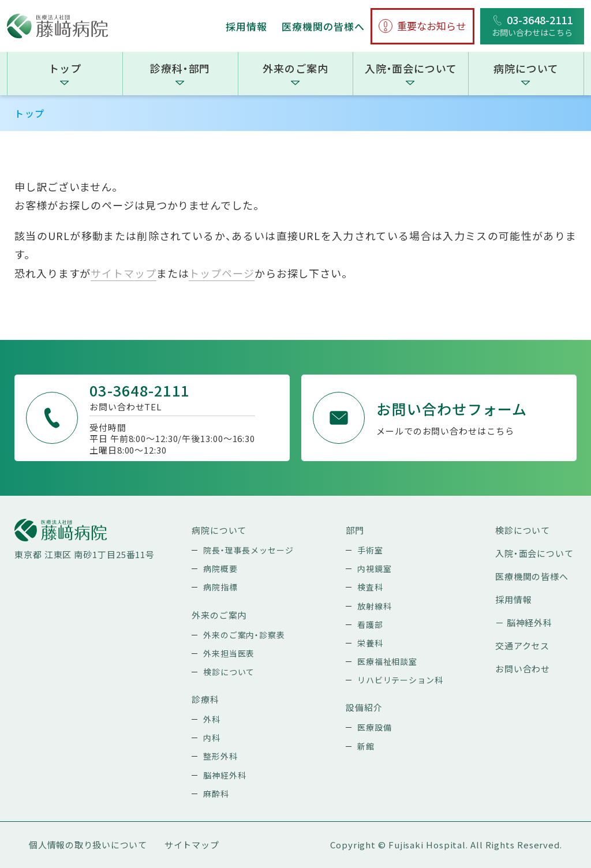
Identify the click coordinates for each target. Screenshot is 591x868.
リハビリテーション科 (400, 680)
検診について (229, 672)
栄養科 (370, 643)
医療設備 (375, 727)
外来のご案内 (295, 68)
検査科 (370, 587)
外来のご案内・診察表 (244, 635)
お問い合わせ (523, 669)
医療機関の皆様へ (323, 26)
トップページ (221, 273)
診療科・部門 (180, 68)
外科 (212, 719)
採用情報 (246, 26)
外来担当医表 (229, 653)
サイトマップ (123, 273)
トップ (65, 68)
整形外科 (220, 756)
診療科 (205, 699)
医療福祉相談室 (387, 661)
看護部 (370, 624)
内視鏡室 (375, 568)
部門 (355, 530)
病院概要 (220, 568)
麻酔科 (216, 794)
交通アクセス (522, 646)
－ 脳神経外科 (524, 622)
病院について (526, 68)
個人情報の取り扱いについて (88, 845)
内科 (212, 738)
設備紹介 (364, 707)
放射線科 (375, 606)
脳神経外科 (225, 775)
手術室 (370, 550)
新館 (366, 746)
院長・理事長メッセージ (248, 550)
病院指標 (220, 587)
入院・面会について (411, 68)
